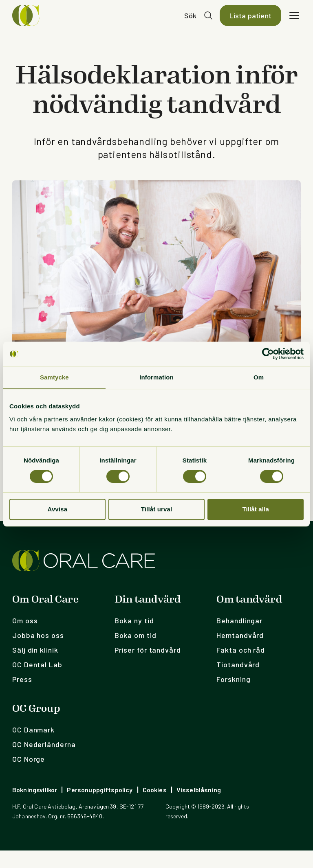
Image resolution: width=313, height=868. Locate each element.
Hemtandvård (240, 653)
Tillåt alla (256, 509)
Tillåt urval (157, 509)
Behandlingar (239, 638)
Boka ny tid (134, 638)
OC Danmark (33, 747)
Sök (191, 24)
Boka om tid (136, 653)
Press (22, 697)
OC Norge (29, 776)
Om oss (25, 638)
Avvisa (57, 509)
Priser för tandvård (148, 667)
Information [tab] (156, 377)
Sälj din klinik (35, 667)
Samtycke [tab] (54, 377)
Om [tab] (259, 377)
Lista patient (250, 24)
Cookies (155, 807)
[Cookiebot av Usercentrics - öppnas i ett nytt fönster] (268, 354)
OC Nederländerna (44, 762)
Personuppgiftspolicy (100, 807)
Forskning (233, 697)
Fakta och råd (241, 667)
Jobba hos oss (38, 653)
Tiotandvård (238, 682)
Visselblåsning (199, 807)
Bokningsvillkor (35, 807)
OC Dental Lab (37, 682)
